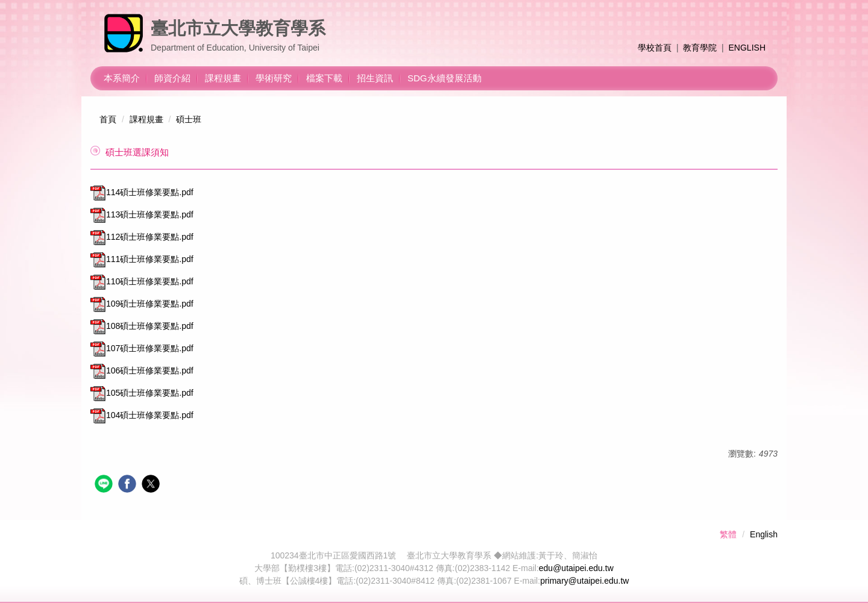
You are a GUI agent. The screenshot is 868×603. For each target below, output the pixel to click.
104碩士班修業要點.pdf (142, 415)
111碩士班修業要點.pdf (142, 259)
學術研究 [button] (274, 78)
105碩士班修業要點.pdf (142, 393)
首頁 (108, 119)
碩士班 (189, 119)
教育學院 (700, 48)
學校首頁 (655, 48)
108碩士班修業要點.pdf (142, 326)
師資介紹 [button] (172, 78)
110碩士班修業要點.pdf (142, 281)
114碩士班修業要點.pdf (142, 192)
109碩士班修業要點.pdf (142, 304)
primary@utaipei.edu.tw (584, 581)
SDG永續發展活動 (445, 78)
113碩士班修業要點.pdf (142, 214)
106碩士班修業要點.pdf (142, 370)
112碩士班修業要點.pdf (142, 237)
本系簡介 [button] (122, 78)
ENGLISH (747, 48)
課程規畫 (146, 119)
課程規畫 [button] (223, 78)
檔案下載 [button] (324, 78)
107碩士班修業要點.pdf (142, 348)
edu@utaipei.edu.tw (576, 568)
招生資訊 (375, 78)
